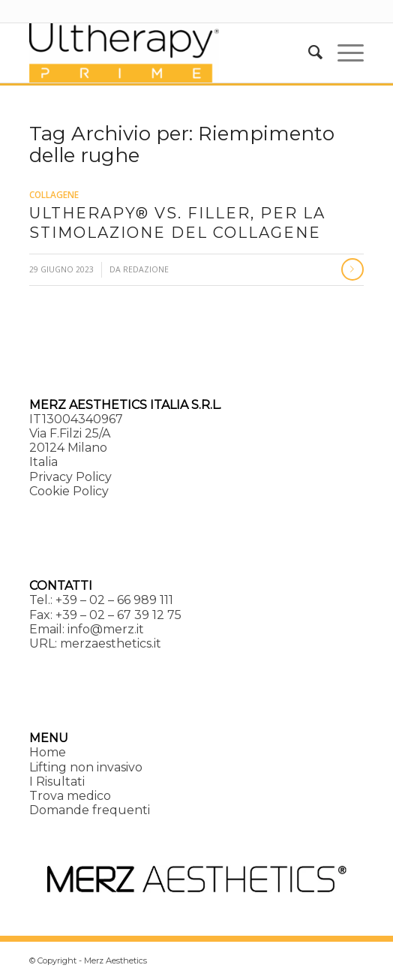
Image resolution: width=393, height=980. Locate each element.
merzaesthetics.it (111, 643)
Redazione (146, 269)
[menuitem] (308, 53)
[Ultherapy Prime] (163, 53)
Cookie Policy (69, 491)
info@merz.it (106, 629)
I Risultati (57, 782)
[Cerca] (308, 53)
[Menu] (343, 53)
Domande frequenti (90, 810)
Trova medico (70, 796)
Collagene (54, 194)
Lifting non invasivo (86, 767)
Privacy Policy (70, 477)
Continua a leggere (352, 269)
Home (48, 752)
